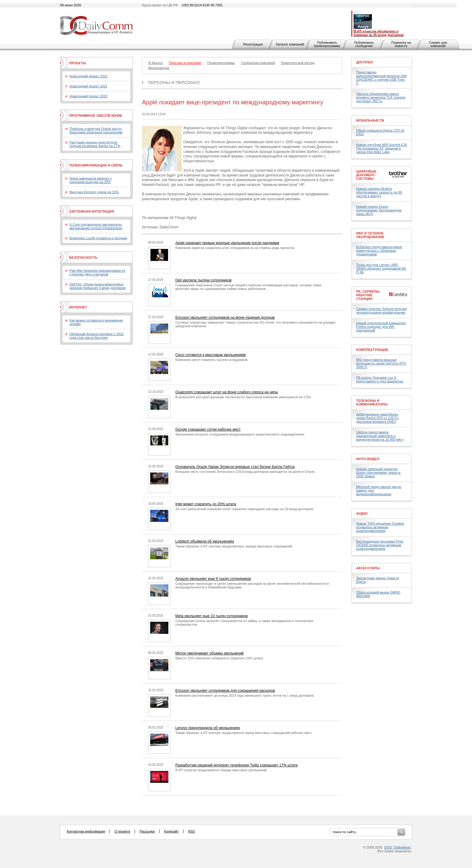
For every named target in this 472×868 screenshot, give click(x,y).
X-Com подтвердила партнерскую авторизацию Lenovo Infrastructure (96, 226)
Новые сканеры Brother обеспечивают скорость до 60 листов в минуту (379, 192)
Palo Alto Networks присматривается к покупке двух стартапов (97, 272)
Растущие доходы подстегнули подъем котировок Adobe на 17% (95, 144)
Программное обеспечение (96, 116)
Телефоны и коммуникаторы (372, 402)
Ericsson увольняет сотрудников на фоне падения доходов (225, 318)
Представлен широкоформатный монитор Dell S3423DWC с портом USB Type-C (381, 78)
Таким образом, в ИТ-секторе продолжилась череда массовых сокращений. (234, 546)
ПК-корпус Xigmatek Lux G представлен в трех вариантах (380, 379)
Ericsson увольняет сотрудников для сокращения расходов (225, 691)
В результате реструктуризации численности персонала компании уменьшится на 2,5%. (244, 397)
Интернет (78, 307)
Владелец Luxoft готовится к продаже (98, 238)
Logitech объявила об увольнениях (205, 541)
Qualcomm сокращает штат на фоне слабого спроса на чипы (227, 392)
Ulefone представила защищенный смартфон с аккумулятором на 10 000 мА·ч (380, 436)
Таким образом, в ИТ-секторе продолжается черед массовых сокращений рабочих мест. (244, 733)
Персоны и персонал (174, 82)
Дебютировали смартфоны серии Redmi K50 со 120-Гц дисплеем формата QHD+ (377, 418)
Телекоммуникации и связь (96, 165)
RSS (192, 831)
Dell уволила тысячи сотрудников (203, 280)
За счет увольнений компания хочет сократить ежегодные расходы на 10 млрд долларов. (245, 509)
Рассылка (147, 831)
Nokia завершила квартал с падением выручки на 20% (91, 180)
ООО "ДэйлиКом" (398, 847)
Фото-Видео (368, 459)
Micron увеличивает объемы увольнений (209, 653)
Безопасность (83, 257)
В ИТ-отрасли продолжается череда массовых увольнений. (221, 770)
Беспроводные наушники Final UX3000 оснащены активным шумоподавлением (380, 545)
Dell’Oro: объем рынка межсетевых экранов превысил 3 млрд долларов (98, 286)
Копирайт (171, 831)
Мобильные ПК (370, 120)
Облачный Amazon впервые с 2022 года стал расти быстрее (97, 336)
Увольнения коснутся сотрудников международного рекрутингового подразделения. (240, 434)
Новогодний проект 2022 (88, 76)
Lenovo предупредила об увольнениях (208, 728)
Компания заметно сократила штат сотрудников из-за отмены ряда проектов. (235, 248)
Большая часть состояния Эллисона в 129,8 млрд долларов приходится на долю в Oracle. (245, 472)
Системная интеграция (92, 211)
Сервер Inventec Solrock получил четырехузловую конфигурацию (382, 311)
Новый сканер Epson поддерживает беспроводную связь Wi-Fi (379, 210)
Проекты (78, 63)
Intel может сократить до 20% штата (206, 504)
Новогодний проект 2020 (88, 96)
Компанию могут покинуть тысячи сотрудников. (212, 360)
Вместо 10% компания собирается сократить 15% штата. (219, 658)
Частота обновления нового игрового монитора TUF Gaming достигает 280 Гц (381, 97)
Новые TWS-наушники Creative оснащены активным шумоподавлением (380, 527)
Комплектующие (372, 350)
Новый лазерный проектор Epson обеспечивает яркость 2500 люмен (378, 473)
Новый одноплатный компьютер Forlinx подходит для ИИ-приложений (381, 327)
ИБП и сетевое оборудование (370, 235)
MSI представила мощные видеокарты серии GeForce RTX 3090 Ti (381, 363)
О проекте (122, 831)
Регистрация (253, 44)
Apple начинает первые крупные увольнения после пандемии (227, 243)
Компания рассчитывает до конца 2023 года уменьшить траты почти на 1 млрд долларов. (245, 695)
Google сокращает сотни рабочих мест (208, 429)
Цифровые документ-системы (366, 175)
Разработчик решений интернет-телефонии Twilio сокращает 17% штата (236, 765)
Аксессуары (368, 568)
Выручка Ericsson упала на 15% (94, 192)
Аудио (362, 513)
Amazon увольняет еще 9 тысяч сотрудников (213, 579)
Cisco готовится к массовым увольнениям (211, 355)
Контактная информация (86, 831)
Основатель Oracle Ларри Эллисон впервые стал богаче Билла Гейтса (235, 467)
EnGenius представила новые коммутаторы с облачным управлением (379, 251)
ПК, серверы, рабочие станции (368, 295)
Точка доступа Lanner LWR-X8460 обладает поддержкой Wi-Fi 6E (381, 268)
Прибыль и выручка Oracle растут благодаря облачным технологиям (96, 130)
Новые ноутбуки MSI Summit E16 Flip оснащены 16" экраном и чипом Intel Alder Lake (382, 148)
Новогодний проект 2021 (88, 86)
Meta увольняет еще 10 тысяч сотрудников (211, 616)
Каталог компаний (290, 44)
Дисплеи (364, 62)
